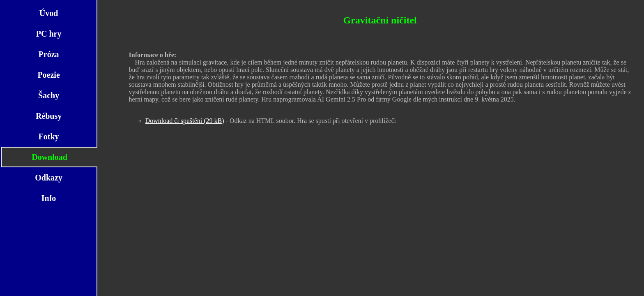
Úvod (49, 13)
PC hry (49, 34)
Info (49, 198)
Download (49, 157)
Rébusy (49, 116)
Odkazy (49, 178)
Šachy (49, 95)
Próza (49, 54)
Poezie (48, 75)
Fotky (49, 136)
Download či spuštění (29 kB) (185, 121)
